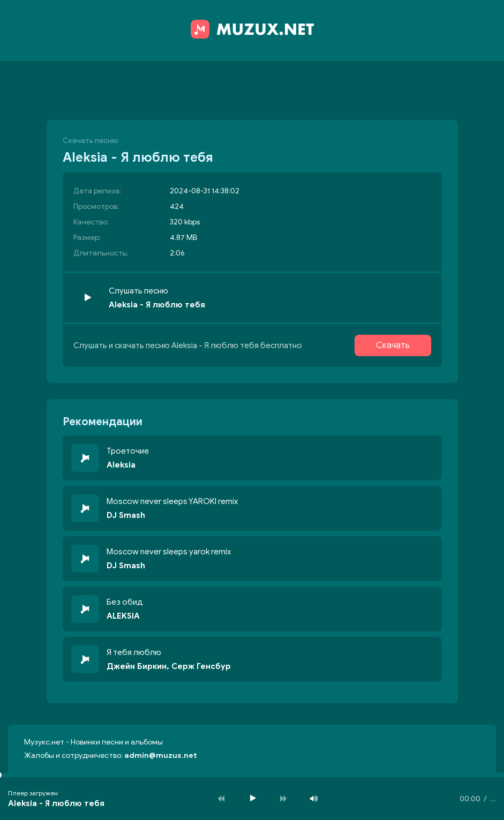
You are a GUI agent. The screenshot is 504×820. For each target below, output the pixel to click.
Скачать (393, 345)
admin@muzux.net (161, 755)
